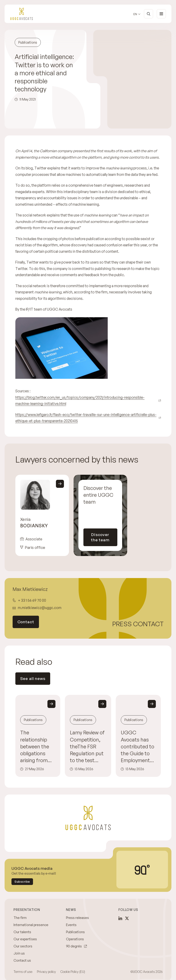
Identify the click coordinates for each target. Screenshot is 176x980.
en (135, 14)
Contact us (22, 960)
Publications (75, 932)
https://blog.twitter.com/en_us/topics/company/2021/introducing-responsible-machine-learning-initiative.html (80, 401)
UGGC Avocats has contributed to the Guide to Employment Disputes (137, 746)
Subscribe (22, 882)
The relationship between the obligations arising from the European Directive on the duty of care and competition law (36, 746)
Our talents (22, 932)
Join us (19, 953)
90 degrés (74, 946)
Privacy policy (46, 972)
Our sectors (23, 946)
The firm (20, 918)
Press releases (77, 918)
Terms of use (23, 972)
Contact (26, 622)
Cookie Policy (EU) (73, 972)
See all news (33, 678)
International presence (31, 925)
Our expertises (25, 939)
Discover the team (100, 537)
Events (71, 925)
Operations (75, 939)
